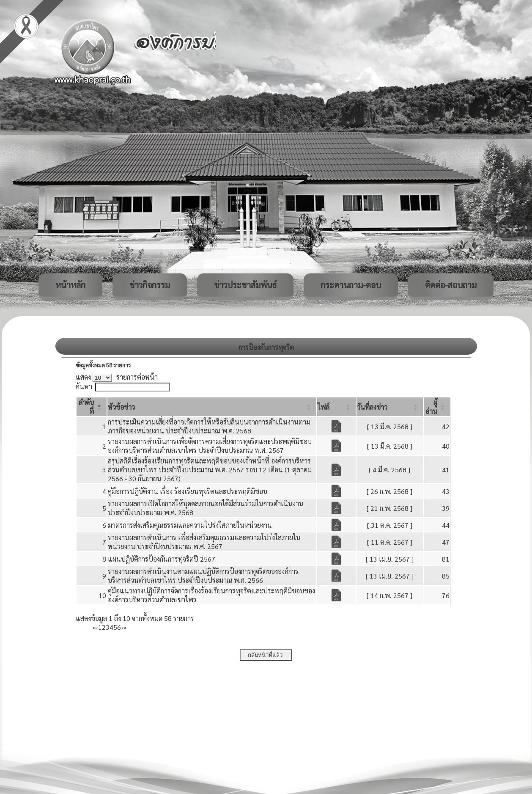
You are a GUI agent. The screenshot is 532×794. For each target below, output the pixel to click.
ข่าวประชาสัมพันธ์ (245, 285)
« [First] (94, 627)
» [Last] (125, 627)
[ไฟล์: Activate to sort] (336, 407)
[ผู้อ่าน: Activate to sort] (437, 407)
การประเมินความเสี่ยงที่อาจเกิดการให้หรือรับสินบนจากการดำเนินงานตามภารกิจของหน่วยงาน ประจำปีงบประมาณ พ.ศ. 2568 (209, 426)
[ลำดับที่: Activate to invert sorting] (92, 407)
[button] (121, 407)
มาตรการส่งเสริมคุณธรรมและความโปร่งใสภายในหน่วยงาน (190, 525)
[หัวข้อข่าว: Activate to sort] (212, 407)
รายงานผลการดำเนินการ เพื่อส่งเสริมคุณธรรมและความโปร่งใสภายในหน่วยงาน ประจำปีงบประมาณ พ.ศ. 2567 (204, 542)
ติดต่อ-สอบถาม (451, 285)
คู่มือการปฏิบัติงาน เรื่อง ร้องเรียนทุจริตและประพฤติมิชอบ (188, 491)
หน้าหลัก (70, 285)
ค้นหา (84, 386)
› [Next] (122, 627)
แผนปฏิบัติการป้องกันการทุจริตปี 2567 (162, 559)
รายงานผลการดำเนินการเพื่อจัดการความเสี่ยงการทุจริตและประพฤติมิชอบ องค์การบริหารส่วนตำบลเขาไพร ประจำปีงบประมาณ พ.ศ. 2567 (210, 446)
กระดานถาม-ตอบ (351, 285)
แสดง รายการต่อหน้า (117, 377)
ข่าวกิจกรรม (150, 285)
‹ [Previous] (97, 627)
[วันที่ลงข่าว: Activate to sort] (390, 407)
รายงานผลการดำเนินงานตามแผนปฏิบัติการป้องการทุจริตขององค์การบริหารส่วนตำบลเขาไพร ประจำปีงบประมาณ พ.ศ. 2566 (203, 576)
